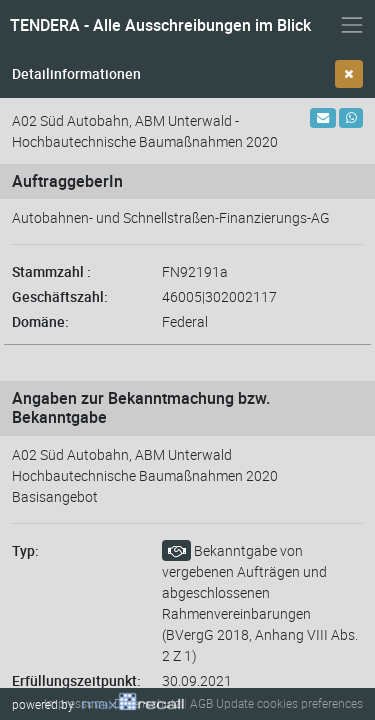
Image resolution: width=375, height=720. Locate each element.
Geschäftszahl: (60, 296)
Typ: (25, 550)
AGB (201, 703)
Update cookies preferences (289, 703)
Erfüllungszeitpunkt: (76, 680)
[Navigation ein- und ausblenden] (352, 25)
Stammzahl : (51, 271)
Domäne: (40, 321)
